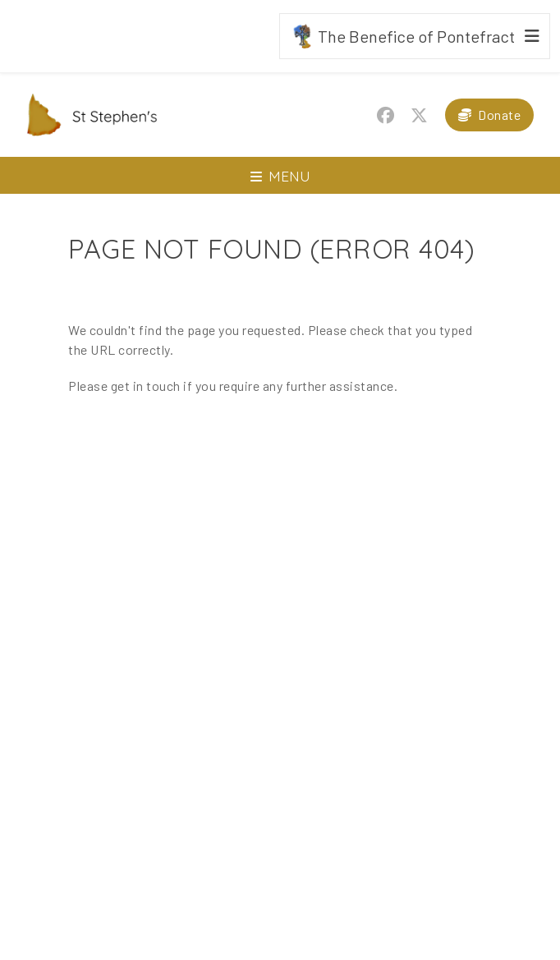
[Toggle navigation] (280, 175)
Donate (499, 115)
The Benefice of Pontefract (402, 36)
